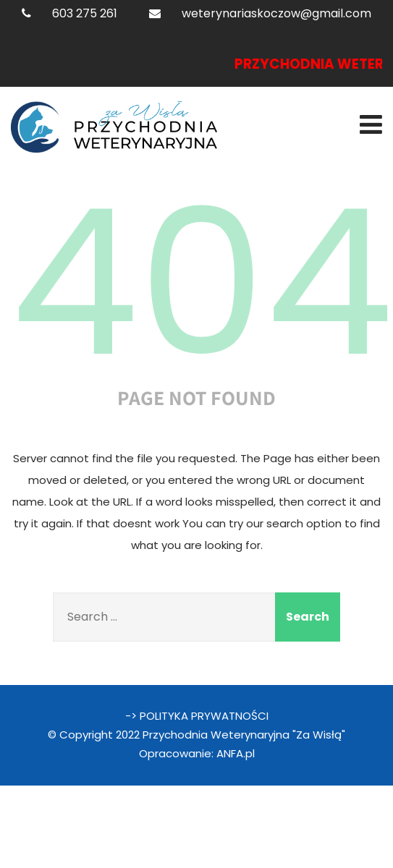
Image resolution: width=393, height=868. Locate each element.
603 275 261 (85, 13)
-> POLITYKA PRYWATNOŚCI (197, 716)
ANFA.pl (236, 753)
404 (202, 283)
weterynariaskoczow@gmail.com (276, 13)
